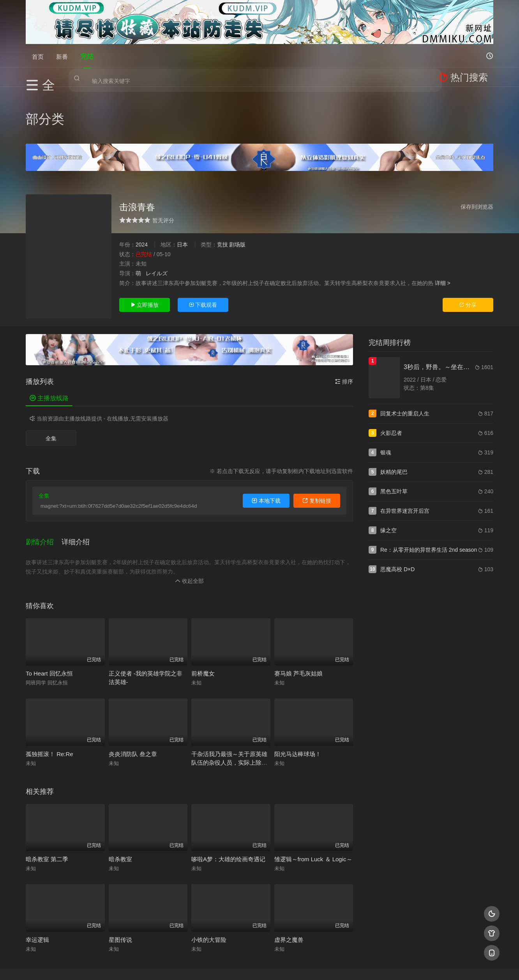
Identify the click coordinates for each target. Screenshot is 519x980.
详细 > (443, 234)
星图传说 (120, 882)
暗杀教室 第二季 (47, 801)
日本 (182, 195)
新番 (62, 55)
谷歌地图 (323, 965)
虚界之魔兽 (289, 882)
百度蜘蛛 (197, 965)
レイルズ (157, 224)
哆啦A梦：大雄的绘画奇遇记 (228, 801)
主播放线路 (49, 349)
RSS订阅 (165, 965)
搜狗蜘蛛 (259, 965)
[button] (44, 488)
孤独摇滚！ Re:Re (49, 696)
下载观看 (203, 256)
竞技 (222, 195)
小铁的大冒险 (209, 882)
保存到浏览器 (477, 158)
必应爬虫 (354, 965)
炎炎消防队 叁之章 (133, 696)
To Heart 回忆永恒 (49, 615)
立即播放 (145, 256)
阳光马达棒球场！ (298, 696)
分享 (468, 256)
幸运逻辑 (37, 882)
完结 (87, 55)
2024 (142, 195)
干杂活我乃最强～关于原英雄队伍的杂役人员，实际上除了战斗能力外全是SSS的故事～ (229, 705)
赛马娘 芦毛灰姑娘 (298, 615)
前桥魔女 (203, 615)
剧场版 (237, 195)
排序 (344, 333)
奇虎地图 (291, 965)
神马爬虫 (228, 965)
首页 (38, 55)
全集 (51, 389)
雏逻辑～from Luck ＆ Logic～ (313, 801)
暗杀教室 (120, 801)
